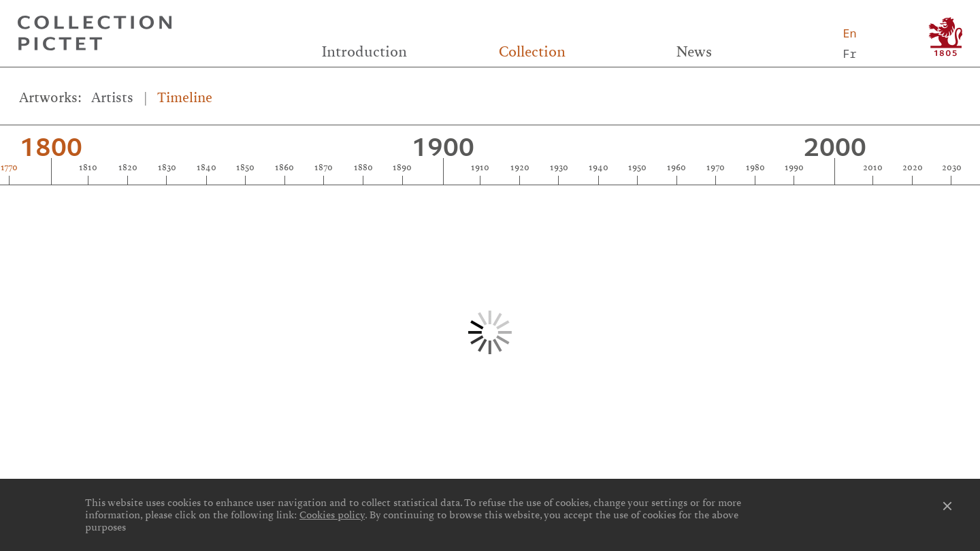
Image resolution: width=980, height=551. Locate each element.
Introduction (364, 52)
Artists (112, 98)
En (849, 33)
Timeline (185, 98)
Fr (849, 53)
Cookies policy (332, 515)
